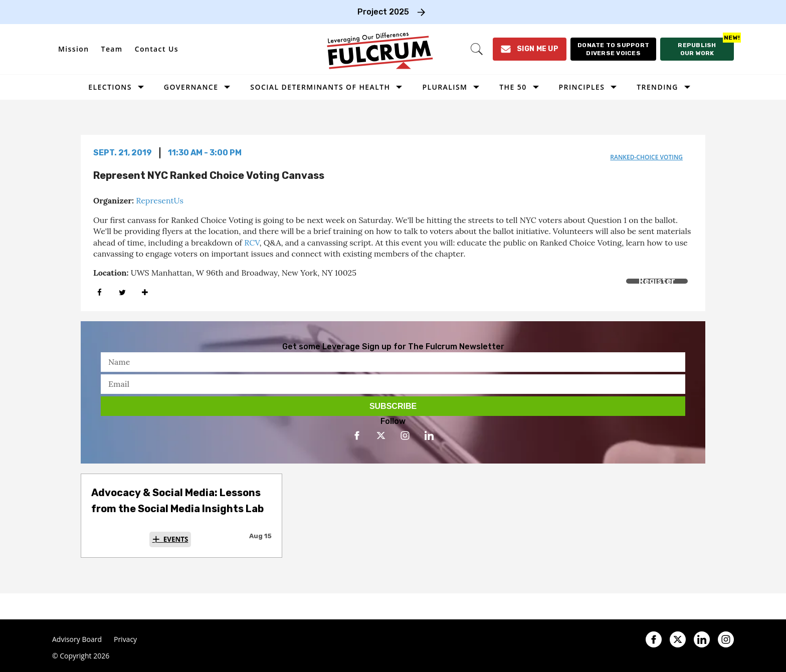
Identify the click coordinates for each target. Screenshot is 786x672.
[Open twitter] (381, 435)
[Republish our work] (697, 49)
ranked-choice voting (646, 157)
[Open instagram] (405, 435)
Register (657, 281)
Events (176, 539)
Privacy (125, 639)
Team (112, 49)
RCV (252, 243)
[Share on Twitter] (122, 292)
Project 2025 (383, 12)
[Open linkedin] (429, 435)
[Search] (477, 49)
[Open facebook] (357, 435)
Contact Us (157, 49)
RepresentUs (160, 200)
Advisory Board (77, 639)
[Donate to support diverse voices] (613, 49)
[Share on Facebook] (100, 292)
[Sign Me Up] (530, 49)
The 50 (513, 87)
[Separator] (145, 292)
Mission (74, 49)
